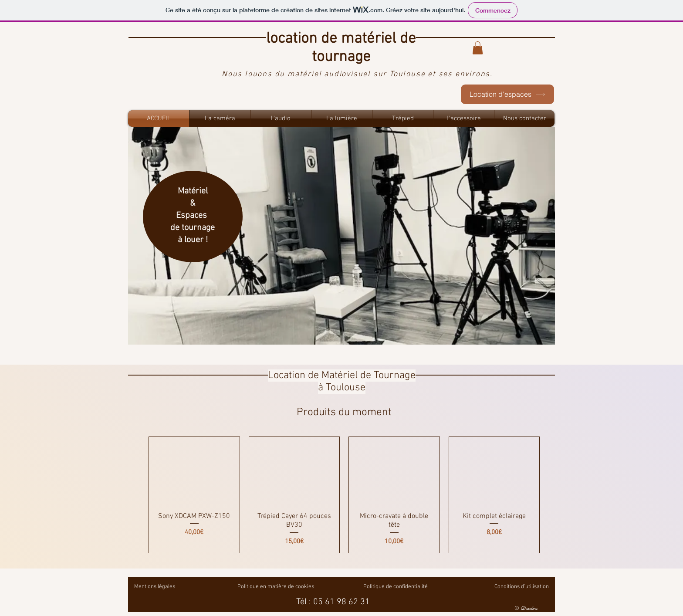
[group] (344, 495)
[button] (478, 48)
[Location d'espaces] (507, 94)
